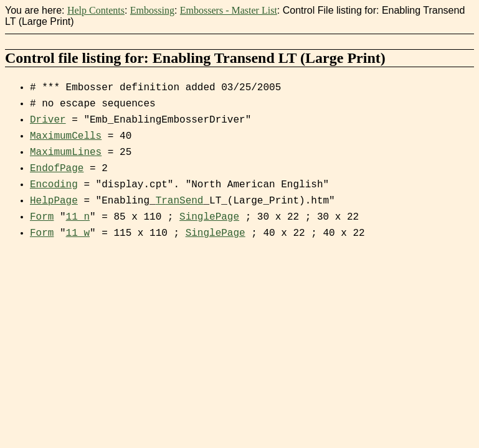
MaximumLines (66, 152)
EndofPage (57, 169)
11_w (78, 233)
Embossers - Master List (229, 10)
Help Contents (96, 10)
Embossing (152, 10)
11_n (78, 217)
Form (42, 217)
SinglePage (209, 217)
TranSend (180, 201)
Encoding (54, 185)
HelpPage (54, 201)
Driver (48, 120)
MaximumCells (66, 136)
